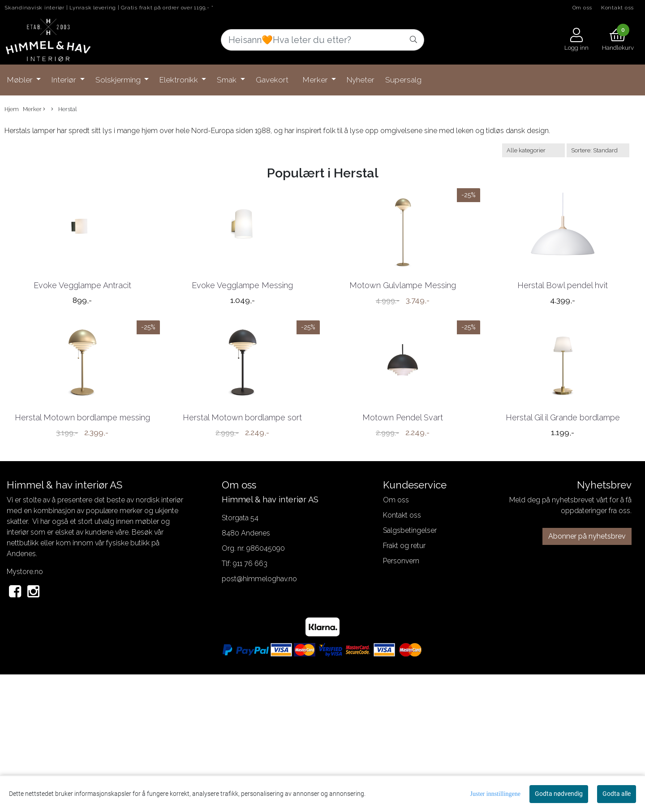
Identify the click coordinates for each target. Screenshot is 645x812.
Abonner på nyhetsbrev (587, 673)
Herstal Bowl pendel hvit (563, 353)
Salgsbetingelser (410, 667)
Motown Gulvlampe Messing (403, 353)
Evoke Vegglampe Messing (242, 353)
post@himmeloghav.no (259, 716)
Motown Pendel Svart (403, 554)
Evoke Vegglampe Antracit (82, 353)
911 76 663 (250, 701)
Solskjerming (119, 80)
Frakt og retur (404, 683)
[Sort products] (598, 150)
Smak (228, 80)
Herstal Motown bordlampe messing (82, 554)
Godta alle (617, 794)
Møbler (21, 80)
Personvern (401, 698)
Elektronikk (180, 80)
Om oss (583, 8)
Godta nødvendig (559, 794)
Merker (316, 80)
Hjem (12, 109)
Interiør (65, 80)
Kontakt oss (617, 8)
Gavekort (272, 80)
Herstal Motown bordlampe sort (242, 554)
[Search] (322, 40)
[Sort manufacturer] (533, 150)
